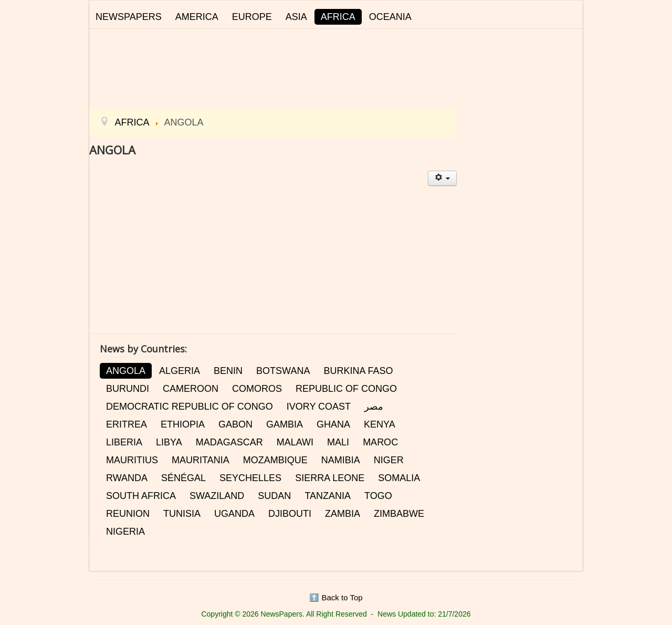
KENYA (380, 424)
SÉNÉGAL (183, 478)
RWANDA (127, 478)
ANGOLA (126, 371)
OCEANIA (390, 17)
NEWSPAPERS (129, 17)
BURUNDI (128, 389)
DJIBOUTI (290, 514)
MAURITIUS (132, 460)
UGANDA (234, 514)
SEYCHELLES (250, 478)
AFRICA (338, 17)
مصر (374, 407)
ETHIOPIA (183, 424)
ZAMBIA (343, 514)
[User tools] (442, 178)
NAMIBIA (341, 460)
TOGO (378, 496)
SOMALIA (399, 478)
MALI (338, 442)
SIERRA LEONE (330, 478)
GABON (235, 424)
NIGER (389, 460)
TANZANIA (328, 496)
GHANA (333, 424)
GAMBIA (285, 424)
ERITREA (127, 424)
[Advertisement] (336, 67)
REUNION (128, 514)
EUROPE (252, 17)
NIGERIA (125, 532)
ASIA (296, 17)
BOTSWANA (283, 371)
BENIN (228, 371)
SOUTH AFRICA (141, 496)
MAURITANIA (201, 460)
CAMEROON (191, 389)
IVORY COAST (319, 407)
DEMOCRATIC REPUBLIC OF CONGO (190, 407)
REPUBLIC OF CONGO (346, 389)
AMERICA (197, 17)
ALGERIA (180, 371)
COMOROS (257, 389)
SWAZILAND (217, 496)
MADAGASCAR (229, 442)
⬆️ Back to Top (336, 597)
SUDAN (274, 496)
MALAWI (295, 442)
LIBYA (169, 442)
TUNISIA (182, 514)
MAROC (380, 442)
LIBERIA (124, 442)
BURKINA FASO (358, 371)
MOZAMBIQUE (275, 460)
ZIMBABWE (399, 514)
